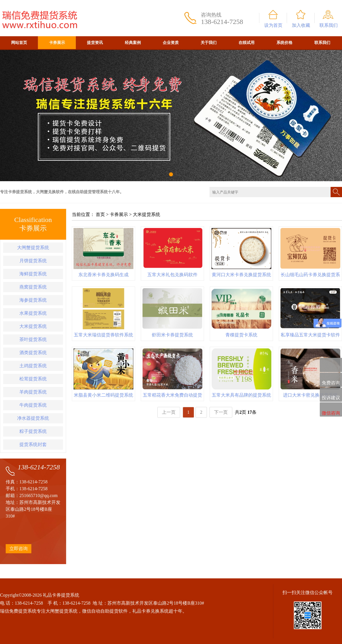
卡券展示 (57, 43)
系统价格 (284, 43)
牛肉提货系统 (33, 405)
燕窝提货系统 (33, 287)
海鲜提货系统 (33, 274)
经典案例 (133, 43)
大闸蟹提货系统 (33, 248)
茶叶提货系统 (33, 339)
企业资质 (171, 43)
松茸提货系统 (33, 379)
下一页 (221, 412)
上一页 (169, 412)
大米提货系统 (33, 326)
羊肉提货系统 (33, 392)
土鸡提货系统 (33, 366)
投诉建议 (331, 395)
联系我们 (329, 25)
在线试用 (247, 43)
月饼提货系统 (33, 261)
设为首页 (273, 25)
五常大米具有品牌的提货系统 (241, 395)
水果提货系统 (33, 313)
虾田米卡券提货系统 (172, 335)
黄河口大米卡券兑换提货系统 (241, 275)
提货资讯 (95, 43)
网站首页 (19, 43)
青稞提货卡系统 (241, 335)
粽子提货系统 (33, 431)
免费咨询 (331, 380)
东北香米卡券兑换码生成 (103, 275)
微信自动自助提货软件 (105, 611)
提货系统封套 (33, 444)
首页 (100, 214)
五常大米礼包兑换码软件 (172, 275)
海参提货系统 (33, 300)
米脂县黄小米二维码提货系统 (103, 395)
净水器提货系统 (33, 418)
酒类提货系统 (33, 353)
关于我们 (209, 43)
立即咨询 (19, 549)
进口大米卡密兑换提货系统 (310, 395)
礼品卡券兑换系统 (150, 611)
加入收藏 (301, 25)
